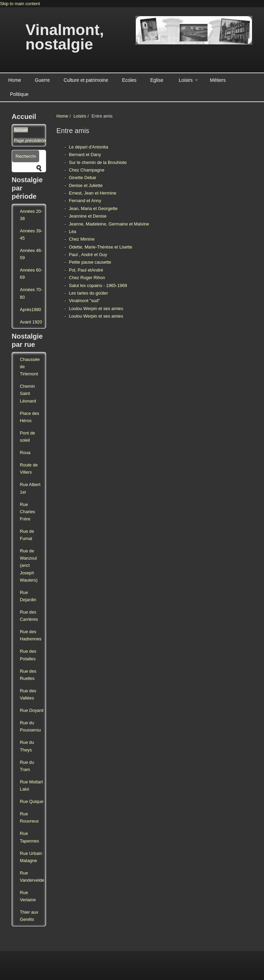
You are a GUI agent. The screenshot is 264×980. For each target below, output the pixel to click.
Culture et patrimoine (86, 80)
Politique (19, 94)
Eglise (157, 80)
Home (15, 80)
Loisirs (186, 80)
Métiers (218, 80)
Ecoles (129, 80)
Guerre (42, 80)
